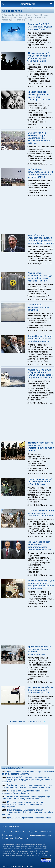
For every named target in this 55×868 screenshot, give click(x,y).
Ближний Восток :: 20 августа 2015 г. (27, 722)
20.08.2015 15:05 (33, 364)
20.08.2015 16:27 (33, 331)
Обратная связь (18, 832)
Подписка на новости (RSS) (40, 832)
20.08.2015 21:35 (33, 127)
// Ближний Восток (46, 48)
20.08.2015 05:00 (33, 682)
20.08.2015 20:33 (33, 164)
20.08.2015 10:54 (33, 474)
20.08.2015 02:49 (33, 716)
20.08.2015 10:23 (33, 505)
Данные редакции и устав (41, 835)
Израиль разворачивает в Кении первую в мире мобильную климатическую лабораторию (26, 798)
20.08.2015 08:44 (33, 536)
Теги (4, 832)
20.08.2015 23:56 (33, 48)
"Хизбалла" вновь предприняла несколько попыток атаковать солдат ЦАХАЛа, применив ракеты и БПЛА (28, 786)
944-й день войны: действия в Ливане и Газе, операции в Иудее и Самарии (25, 792)
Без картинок (8, 835)
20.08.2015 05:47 (33, 607)
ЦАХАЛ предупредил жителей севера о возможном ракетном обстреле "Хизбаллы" (28, 773)
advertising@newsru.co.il (20, 838)
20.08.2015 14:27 (33, 403)
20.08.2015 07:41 (33, 575)
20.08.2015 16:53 (33, 299)
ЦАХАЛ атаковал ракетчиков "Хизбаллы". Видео (29, 818)
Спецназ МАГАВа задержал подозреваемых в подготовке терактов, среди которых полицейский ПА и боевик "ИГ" (27, 780)
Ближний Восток (12, 11)
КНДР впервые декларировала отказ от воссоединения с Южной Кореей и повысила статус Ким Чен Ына (27, 812)
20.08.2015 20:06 (33, 196)
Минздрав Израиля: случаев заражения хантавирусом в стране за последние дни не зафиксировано (23, 804)
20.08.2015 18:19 (33, 264)
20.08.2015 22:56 (33, 86)
